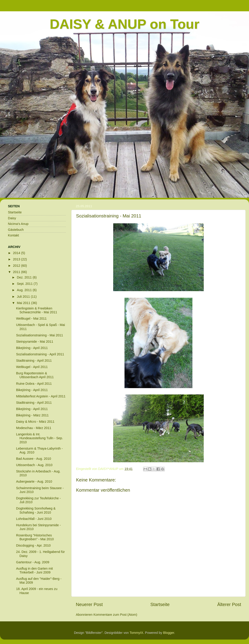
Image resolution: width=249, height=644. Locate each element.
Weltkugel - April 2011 (32, 367)
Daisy (12, 218)
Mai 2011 (24, 303)
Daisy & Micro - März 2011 (35, 422)
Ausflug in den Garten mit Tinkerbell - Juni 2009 (34, 570)
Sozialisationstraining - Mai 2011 (40, 335)
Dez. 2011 (25, 277)
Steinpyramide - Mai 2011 (35, 342)
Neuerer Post (89, 604)
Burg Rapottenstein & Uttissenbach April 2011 (35, 375)
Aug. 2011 (25, 290)
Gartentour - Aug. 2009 (33, 562)
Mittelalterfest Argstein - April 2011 (41, 396)
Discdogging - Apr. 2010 (33, 545)
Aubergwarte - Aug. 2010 (34, 481)
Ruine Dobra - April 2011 (34, 384)
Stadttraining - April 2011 (34, 361)
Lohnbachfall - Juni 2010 (34, 519)
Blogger (169, 633)
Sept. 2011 (25, 284)
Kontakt (13, 235)
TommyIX (136, 633)
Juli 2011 (24, 297)
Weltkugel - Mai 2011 (31, 318)
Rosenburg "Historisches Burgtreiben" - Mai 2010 (35, 537)
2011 (17, 272)
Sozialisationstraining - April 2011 (40, 354)
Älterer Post (229, 604)
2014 (17, 253)
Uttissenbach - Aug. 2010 (34, 465)
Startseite (160, 604)
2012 (17, 266)
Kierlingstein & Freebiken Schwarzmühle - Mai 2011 (37, 310)
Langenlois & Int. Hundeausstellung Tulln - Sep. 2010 (40, 438)
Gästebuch (16, 230)
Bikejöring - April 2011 (32, 348)
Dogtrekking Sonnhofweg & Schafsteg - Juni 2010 (36, 510)
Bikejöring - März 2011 (32, 415)
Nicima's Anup (18, 224)
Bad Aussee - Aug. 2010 (34, 459)
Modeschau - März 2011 (34, 428)
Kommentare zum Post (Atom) (115, 615)
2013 (17, 259)
